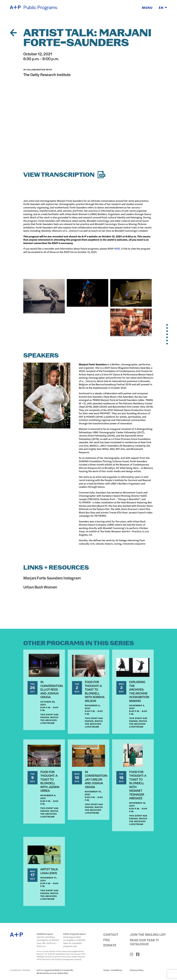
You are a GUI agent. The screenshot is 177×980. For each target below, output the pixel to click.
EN (163, 8)
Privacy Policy (137, 970)
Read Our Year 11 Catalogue (144, 942)
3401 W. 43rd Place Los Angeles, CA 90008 (48, 939)
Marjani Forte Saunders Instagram (52, 578)
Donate (110, 945)
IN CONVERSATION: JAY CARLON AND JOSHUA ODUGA (96, 779)
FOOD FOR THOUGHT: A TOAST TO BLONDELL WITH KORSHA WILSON (95, 691)
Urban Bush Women (40, 587)
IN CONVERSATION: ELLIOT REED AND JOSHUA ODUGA (52, 689)
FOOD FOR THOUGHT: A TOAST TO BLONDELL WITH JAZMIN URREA (50, 781)
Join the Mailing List (148, 935)
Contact (111, 935)
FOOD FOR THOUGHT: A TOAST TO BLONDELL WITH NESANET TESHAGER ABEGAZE (138, 785)
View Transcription (64, 175)
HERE (117, 248)
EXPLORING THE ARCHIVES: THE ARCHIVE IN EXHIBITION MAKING (139, 691)
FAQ (106, 940)
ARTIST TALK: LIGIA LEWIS (49, 871)
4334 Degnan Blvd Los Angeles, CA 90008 (74, 939)
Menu (147, 8)
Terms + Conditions (113, 970)
